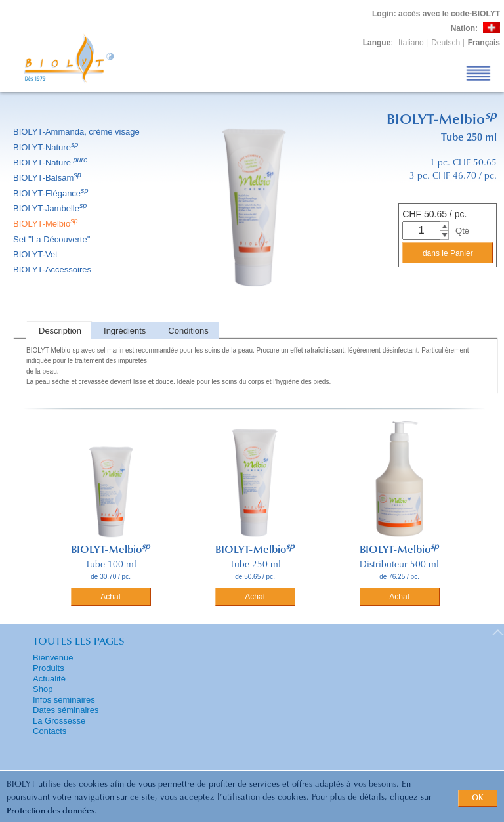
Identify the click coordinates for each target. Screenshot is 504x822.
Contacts (50, 731)
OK (478, 798)
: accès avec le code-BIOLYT (436, 14)
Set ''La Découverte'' (53, 239)
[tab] (59, 331)
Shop (43, 689)
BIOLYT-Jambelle (51, 208)
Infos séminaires (64, 700)
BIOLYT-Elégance (52, 193)
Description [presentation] (60, 331)
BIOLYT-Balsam (48, 178)
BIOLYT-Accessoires (53, 270)
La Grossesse (59, 721)
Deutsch (446, 43)
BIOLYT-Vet (36, 254)
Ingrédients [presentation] (125, 331)
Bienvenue (53, 658)
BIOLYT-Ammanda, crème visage (77, 132)
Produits (49, 668)
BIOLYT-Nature (47, 147)
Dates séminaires (66, 710)
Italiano (411, 43)
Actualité (49, 679)
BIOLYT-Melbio (47, 224)
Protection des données (51, 811)
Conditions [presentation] (188, 331)
